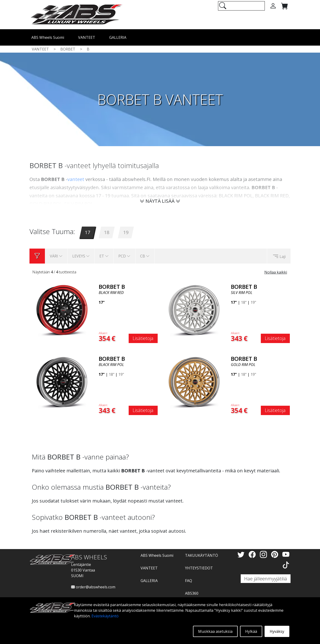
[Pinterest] (276, 554)
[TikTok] (286, 565)
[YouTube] (286, 554)
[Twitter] (242, 554)
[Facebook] (253, 554)
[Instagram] (264, 554)
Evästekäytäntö (105, 616)
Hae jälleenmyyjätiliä (266, 579)
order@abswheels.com (93, 587)
